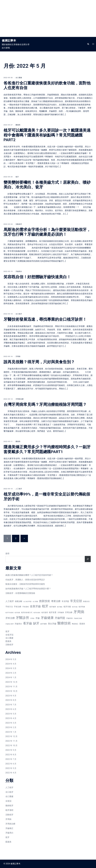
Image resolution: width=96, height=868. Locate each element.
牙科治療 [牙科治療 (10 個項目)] (10, 618)
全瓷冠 (8, 801)
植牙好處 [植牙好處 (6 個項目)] (75, 607)
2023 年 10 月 (11, 691)
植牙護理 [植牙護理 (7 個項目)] (45, 612)
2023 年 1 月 (11, 732)
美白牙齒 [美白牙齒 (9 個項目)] (52, 624)
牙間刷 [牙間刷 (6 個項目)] (32, 618)
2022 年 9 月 (11, 750)
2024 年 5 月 (11, 659)
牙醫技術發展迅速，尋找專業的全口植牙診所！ (45, 319)
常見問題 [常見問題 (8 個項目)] (65, 601)
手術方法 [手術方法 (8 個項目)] (9, 607)
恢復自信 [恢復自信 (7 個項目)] (86, 601)
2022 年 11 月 (11, 741)
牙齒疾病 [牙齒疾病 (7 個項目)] (69, 618)
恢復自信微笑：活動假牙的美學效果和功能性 (25, 584)
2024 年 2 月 (11, 673)
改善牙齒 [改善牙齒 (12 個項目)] (35, 606)
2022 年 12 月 (11, 736)
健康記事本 (9, 40)
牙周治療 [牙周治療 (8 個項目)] (69, 612)
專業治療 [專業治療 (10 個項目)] (56, 601)
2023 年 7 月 (11, 705)
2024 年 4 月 (11, 664)
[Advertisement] (48, 18)
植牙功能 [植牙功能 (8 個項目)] (67, 607)
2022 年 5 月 (11, 768)
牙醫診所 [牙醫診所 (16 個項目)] (22, 618)
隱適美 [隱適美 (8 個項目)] (82, 624)
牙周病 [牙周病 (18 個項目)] (79, 612)
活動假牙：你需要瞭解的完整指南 (20, 593)
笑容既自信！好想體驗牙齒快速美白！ (37, 277)
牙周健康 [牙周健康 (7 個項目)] (61, 612)
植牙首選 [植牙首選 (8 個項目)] (53, 612)
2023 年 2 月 (11, 727)
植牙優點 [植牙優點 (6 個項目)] (60, 607)
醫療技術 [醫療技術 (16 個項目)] (64, 623)
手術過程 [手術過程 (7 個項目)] (26, 607)
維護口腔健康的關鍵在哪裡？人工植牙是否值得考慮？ (29, 575)
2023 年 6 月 (11, 709)
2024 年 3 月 (11, 668)
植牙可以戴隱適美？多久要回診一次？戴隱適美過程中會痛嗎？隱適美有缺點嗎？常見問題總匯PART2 (47, 135)
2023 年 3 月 (11, 723)
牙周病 (18, 356)
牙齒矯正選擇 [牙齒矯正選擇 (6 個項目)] (10, 624)
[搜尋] (88, 559)
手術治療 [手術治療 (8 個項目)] (18, 607)
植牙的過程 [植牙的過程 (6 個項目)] (37, 613)
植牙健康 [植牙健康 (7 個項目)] (53, 607)
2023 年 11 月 (11, 687)
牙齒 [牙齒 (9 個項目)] (38, 618)
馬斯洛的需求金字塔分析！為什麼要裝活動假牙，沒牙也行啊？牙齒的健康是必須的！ (47, 232)
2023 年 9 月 (11, 696)
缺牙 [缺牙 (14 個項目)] (36, 623)
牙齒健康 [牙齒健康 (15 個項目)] (47, 618)
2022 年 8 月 (11, 755)
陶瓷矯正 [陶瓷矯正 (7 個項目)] (75, 624)
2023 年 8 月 (11, 700)
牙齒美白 (19, 271)
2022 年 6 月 (11, 764)
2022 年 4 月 (11, 773)
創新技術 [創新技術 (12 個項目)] (45, 601)
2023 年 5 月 (11, 714)
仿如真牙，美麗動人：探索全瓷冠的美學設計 (25, 580)
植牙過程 (9, 810)
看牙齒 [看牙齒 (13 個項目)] (28, 623)
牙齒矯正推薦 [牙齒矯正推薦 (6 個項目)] (78, 618)
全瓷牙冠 (9, 635)
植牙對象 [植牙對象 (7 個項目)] (82, 607)
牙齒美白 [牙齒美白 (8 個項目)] (18, 624)
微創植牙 (9, 806)
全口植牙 (19, 314)
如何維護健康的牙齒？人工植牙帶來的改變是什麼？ (28, 589)
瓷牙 (17, 177)
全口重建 (19, 78)
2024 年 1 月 (11, 677)
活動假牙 (19, 224)
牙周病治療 (20, 399)
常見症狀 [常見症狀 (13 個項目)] (76, 601)
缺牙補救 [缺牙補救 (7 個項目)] (44, 624)
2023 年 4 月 (11, 718)
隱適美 (18, 125)
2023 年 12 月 (11, 682)
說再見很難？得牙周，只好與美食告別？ (39, 362)
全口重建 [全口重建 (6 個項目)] (35, 602)
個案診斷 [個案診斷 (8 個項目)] (19, 601)
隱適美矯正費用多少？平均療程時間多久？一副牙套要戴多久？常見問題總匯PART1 (47, 449)
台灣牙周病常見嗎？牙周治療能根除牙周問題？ (45, 404)
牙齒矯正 (9, 828)
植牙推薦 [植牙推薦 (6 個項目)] (17, 613)
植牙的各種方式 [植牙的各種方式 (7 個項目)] (27, 612)
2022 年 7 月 (11, 759)
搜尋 (7, 554)
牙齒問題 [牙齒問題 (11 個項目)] (60, 618)
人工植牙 (19, 489)
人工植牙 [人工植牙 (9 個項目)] (10, 601)
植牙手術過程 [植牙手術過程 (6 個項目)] (10, 613)
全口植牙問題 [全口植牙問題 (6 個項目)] (27, 602)
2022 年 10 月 (11, 746)
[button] (88, 44)
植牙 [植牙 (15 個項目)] (45, 606)
